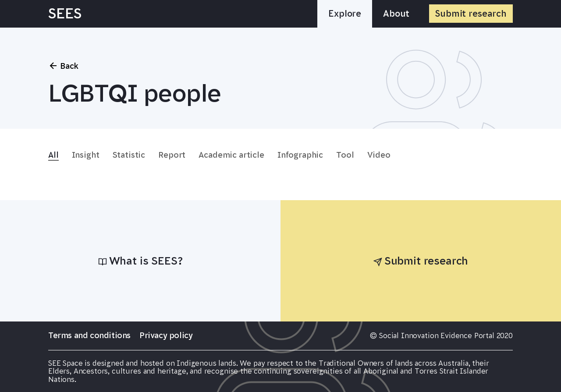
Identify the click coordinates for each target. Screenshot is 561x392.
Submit (471, 14)
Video (379, 155)
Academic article (231, 155)
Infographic (300, 155)
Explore (345, 14)
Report (172, 155)
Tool (345, 155)
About (396, 14)
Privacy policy (166, 335)
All (53, 155)
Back (63, 66)
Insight (86, 155)
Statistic (129, 155)
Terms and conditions (89, 335)
